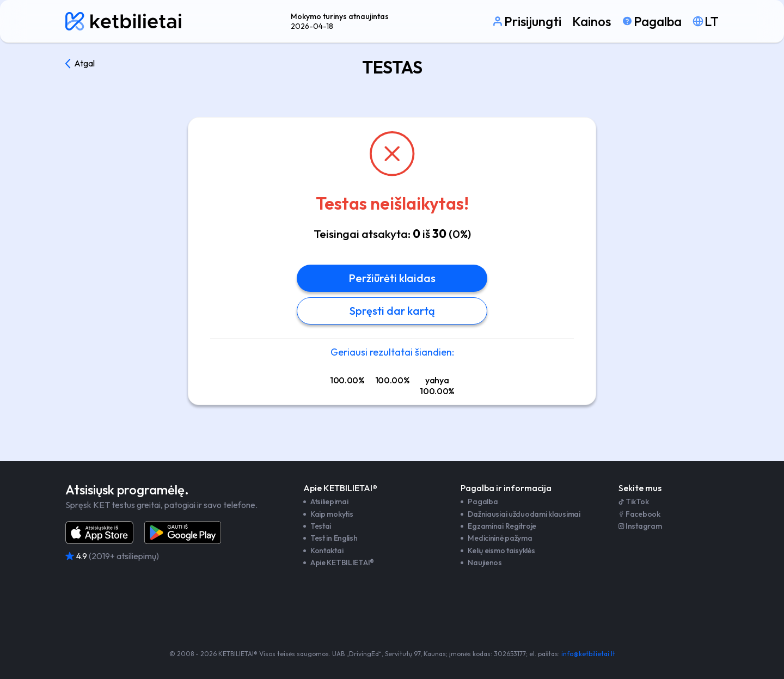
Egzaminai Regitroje (502, 526)
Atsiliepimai (329, 501)
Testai (321, 526)
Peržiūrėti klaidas (392, 278)
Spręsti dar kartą (392, 311)
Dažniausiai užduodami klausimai (524, 514)
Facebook (639, 514)
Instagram (640, 526)
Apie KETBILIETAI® (342, 562)
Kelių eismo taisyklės (501, 550)
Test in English (334, 538)
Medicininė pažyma (500, 538)
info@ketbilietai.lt (588, 654)
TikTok (633, 501)
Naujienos (485, 562)
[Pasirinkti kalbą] (706, 21)
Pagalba (483, 501)
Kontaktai (327, 550)
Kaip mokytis (332, 514)
